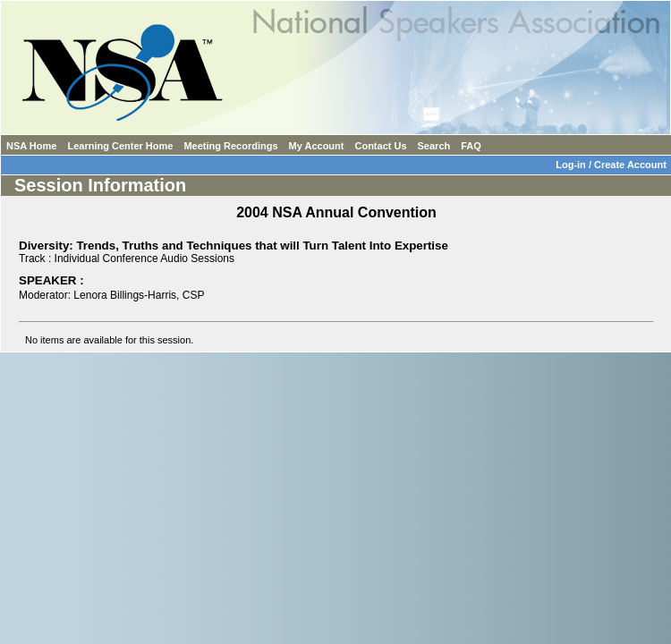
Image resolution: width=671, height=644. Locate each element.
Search (434, 146)
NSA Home (31, 146)
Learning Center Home (120, 146)
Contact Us (380, 146)
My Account (317, 146)
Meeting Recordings (230, 146)
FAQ (471, 146)
